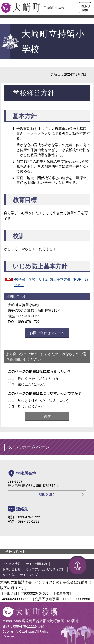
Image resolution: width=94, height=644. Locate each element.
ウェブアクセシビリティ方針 (45, 569)
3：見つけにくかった (29, 406)
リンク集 (9, 575)
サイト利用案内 (36, 564)
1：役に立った (24, 379)
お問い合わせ (12, 569)
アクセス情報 (12, 564)
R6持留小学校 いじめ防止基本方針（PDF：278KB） (51, 282)
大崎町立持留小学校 (43, 41)
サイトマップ (29, 575)
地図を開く (47, 494)
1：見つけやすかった (29, 401)
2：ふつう (51, 379)
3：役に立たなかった (29, 384)
